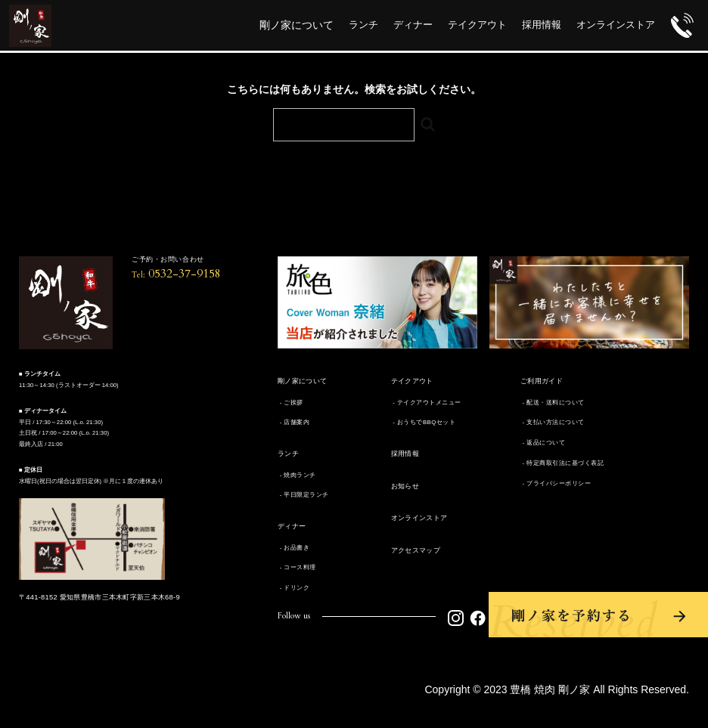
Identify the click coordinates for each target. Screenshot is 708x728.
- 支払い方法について (553, 422)
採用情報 (405, 454)
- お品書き (293, 548)
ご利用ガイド (542, 381)
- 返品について (543, 443)
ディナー (292, 526)
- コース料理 (297, 567)
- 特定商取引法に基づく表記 (562, 463)
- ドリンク (293, 588)
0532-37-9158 (176, 274)
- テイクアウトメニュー (426, 403)
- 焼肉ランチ (297, 475)
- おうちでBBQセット (424, 422)
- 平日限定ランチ (303, 495)
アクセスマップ (416, 550)
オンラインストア (419, 518)
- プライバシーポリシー (556, 483)
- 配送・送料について (553, 403)
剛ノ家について (303, 381)
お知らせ (405, 486)
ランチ (288, 454)
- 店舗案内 (293, 422)
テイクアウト (412, 381)
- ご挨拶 (290, 403)
